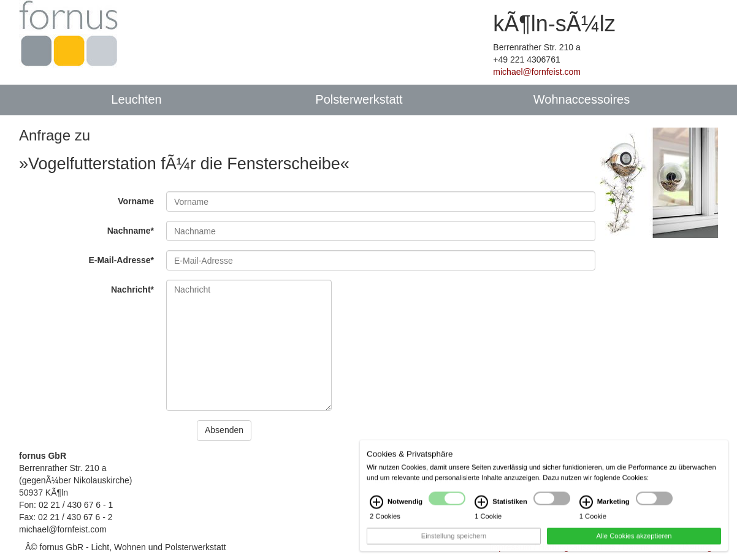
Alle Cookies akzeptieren (634, 543)
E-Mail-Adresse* (121, 260)
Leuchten (136, 99)
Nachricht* (132, 290)
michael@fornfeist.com (537, 72)
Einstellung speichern (454, 543)
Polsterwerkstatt (359, 99)
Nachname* (131, 231)
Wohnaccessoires (582, 99)
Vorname (136, 201)
